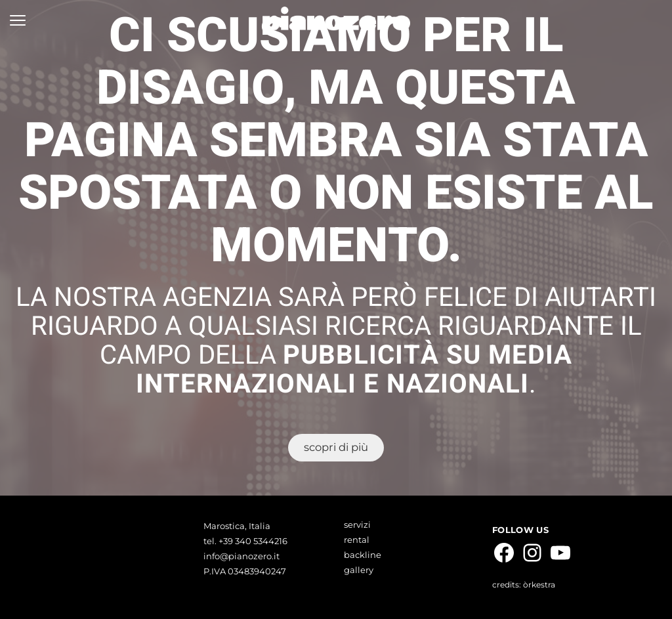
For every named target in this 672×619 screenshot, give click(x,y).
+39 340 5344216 (252, 541)
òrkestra (539, 585)
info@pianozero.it (241, 556)
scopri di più (336, 447)
